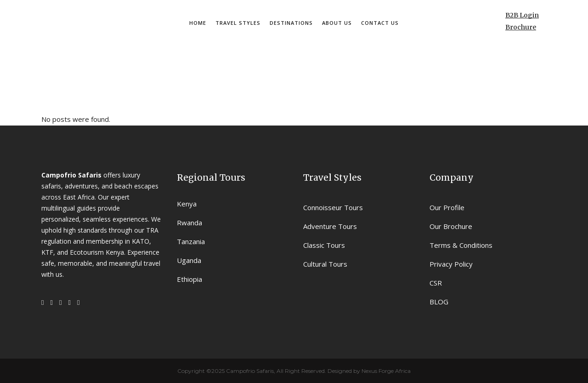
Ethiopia (189, 279)
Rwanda (189, 223)
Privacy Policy (451, 264)
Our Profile (447, 207)
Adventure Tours (330, 226)
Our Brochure (451, 226)
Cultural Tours (325, 264)
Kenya (187, 204)
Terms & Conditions (461, 245)
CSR (436, 283)
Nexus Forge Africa (385, 371)
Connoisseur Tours (333, 207)
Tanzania (191, 241)
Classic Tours (324, 245)
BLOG (439, 302)
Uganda (189, 260)
